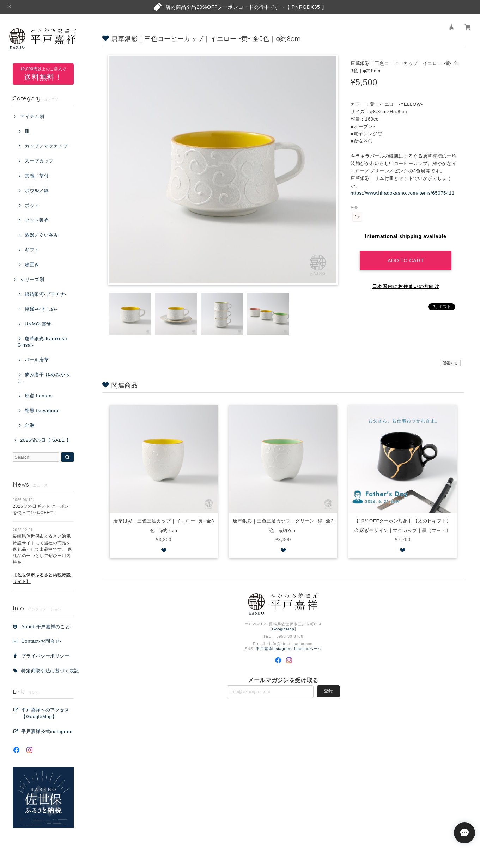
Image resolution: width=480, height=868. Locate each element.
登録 (328, 691)
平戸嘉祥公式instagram (47, 731)
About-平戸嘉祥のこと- (46, 627)
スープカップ (39, 161)
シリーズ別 (32, 279)
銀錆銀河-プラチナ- (46, 294)
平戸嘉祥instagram (274, 649)
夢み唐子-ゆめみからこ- (44, 378)
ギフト (32, 250)
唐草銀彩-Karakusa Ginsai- (42, 342)
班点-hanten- (39, 396)
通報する (451, 363)
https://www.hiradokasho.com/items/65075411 (403, 193)
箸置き (32, 265)
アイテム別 (32, 117)
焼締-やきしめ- (41, 309)
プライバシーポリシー (45, 656)
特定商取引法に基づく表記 (50, 671)
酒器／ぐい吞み (42, 235)
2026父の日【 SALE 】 (46, 440)
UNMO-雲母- (39, 324)
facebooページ (308, 649)
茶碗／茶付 (37, 176)
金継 (29, 425)
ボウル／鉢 (37, 191)
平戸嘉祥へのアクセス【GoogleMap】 (45, 713)
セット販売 (37, 220)
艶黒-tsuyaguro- (42, 411)
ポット (32, 205)
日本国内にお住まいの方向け (406, 286)
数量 (354, 208)
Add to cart (406, 261)
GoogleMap (283, 629)
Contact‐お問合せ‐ (41, 641)
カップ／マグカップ (46, 146)
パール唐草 (37, 360)
